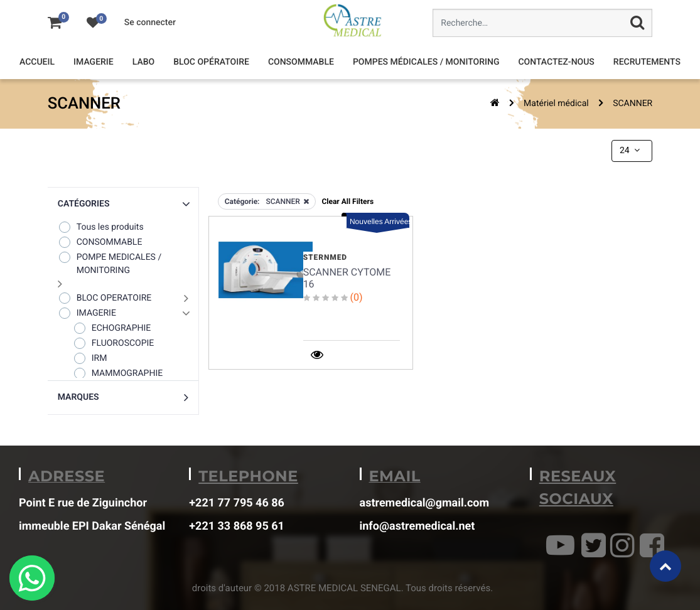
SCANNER (633, 104)
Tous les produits (101, 227)
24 (631, 151)
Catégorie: (242, 201)
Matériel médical (556, 104)
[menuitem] (37, 62)
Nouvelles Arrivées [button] (380, 222)
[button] (123, 204)
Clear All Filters (347, 201)
